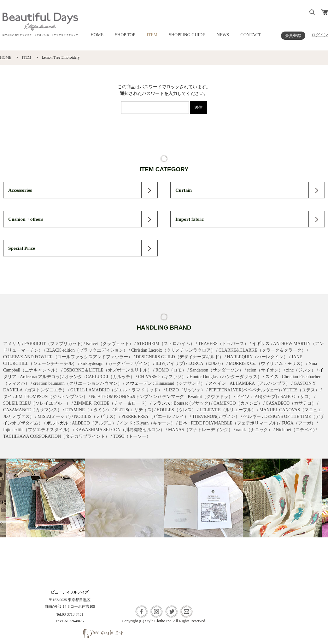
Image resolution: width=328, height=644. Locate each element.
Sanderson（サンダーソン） (217, 370)
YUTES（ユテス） (301, 390)
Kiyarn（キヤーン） (156, 423)
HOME (97, 35)
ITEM (152, 35)
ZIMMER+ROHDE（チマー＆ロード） (112, 403)
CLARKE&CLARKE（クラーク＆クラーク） (262, 350)
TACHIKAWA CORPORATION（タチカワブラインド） (56, 436)
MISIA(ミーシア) (54, 416)
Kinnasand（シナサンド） (180, 383)
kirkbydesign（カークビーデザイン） (116, 363)
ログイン (320, 35)
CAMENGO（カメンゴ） (238, 403)
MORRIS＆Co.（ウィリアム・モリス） (267, 363)
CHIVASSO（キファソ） (162, 377)
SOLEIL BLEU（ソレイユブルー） (37, 403)
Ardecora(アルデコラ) (41, 377)
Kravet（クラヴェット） (110, 344)
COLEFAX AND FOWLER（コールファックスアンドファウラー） (68, 357)
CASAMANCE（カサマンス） (32, 410)
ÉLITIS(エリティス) (134, 410)
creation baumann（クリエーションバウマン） (78, 383)
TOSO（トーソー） (132, 436)
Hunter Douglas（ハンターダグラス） (226, 377)
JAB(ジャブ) (265, 397)
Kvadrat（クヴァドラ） (210, 397)
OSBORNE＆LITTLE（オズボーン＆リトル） (108, 370)
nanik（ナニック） (254, 430)
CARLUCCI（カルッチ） (110, 377)
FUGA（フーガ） (299, 423)
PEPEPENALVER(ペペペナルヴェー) (244, 390)
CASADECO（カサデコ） (291, 403)
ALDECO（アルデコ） (94, 423)
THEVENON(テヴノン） (216, 416)
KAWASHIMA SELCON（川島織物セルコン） (120, 430)
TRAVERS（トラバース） (223, 344)
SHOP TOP (125, 35)
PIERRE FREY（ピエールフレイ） (155, 416)
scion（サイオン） (265, 370)
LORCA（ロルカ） (207, 363)
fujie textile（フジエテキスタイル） (38, 430)
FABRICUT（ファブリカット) (53, 344)
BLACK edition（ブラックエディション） (87, 350)
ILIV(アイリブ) (170, 363)
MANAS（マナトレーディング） (200, 430)
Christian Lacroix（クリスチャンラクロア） (173, 350)
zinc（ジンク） (301, 370)
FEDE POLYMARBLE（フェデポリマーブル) (234, 423)
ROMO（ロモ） (171, 370)
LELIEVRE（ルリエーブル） (228, 410)
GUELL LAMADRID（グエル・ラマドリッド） (116, 390)
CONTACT (251, 35)
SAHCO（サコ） (297, 397)
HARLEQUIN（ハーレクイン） (257, 357)
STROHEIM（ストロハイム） (166, 344)
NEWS (223, 35)
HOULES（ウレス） (176, 410)
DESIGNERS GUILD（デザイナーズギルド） (180, 357)
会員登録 (293, 36)
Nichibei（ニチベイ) (295, 430)
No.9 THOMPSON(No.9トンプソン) (125, 397)
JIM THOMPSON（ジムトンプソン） (52, 397)
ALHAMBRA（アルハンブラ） (260, 383)
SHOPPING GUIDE (187, 35)
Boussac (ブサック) (192, 403)
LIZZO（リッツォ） (185, 390)
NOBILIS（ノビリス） (96, 416)
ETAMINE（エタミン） (88, 410)
